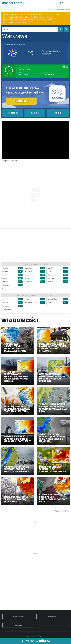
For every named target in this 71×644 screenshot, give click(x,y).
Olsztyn (50, 275)
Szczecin (5, 282)
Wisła (50, 303)
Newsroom (52, 617)
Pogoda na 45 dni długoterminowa (35, 113)
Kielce (50, 272)
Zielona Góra (7, 285)
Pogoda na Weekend (58, 113)
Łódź (4, 275)
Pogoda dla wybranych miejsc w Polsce (36, 295)
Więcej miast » (7, 289)
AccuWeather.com (63, 10)
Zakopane (6, 306)
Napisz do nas (18, 617)
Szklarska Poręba (31, 303)
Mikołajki (6, 303)
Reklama (18, 625)
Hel (4, 299)
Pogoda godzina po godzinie (13, 113)
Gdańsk (5, 272)
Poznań (28, 278)
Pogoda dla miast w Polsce (36, 264)
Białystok (6, 268)
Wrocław (51, 282)
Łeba (27, 299)
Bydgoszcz (29, 268)
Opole (5, 278)
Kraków (50, 268)
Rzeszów (51, 278)
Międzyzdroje (53, 299)
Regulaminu (48, 636)
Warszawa (29, 282)
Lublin (27, 275)
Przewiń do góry (61, 511)
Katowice (28, 272)
